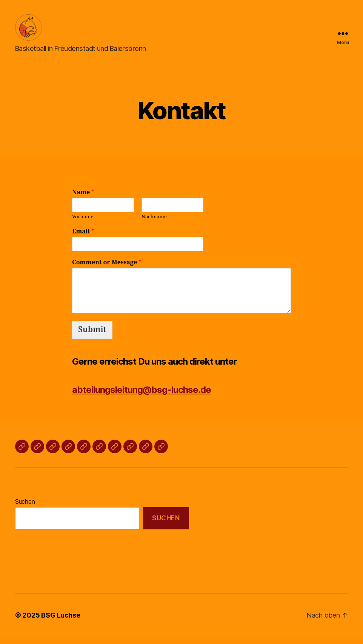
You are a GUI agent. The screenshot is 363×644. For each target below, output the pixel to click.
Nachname (154, 224)
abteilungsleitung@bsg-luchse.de (142, 397)
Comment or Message (107, 270)
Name (83, 200)
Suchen (25, 509)
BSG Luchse (61, 623)
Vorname (83, 224)
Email (83, 239)
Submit (92, 337)
